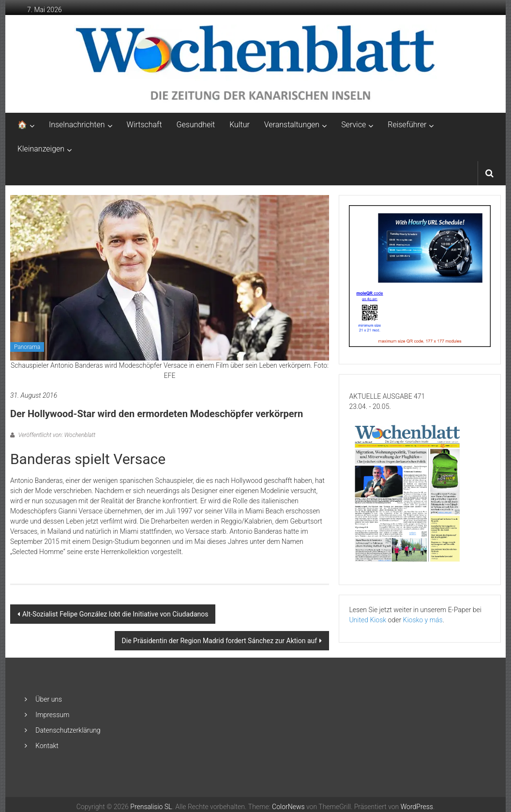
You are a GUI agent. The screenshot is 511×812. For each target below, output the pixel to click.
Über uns (49, 699)
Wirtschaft (144, 125)
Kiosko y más (423, 620)
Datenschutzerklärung (68, 730)
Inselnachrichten (77, 125)
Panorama (27, 347)
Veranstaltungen (292, 125)
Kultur (240, 125)
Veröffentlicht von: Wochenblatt (56, 435)
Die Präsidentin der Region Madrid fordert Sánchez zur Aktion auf (220, 641)
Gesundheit (196, 125)
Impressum (52, 715)
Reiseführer (407, 125)
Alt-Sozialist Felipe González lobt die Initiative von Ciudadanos (115, 614)
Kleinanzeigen (41, 149)
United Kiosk (368, 620)
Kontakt (47, 746)
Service (353, 125)
